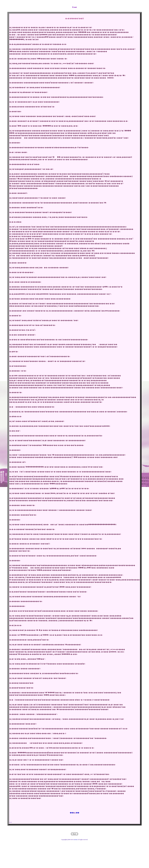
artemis (76, 840)
